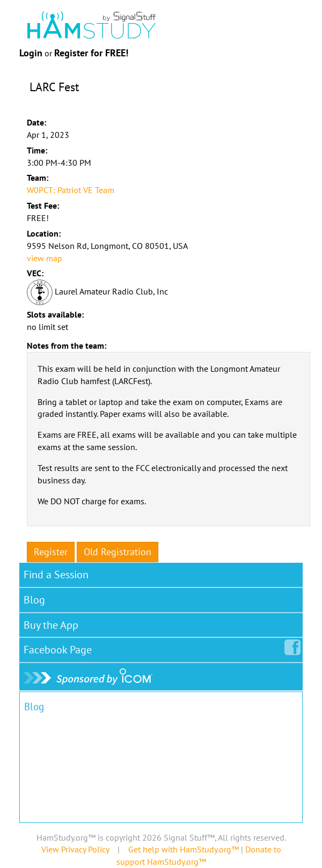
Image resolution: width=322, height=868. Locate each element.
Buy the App (51, 625)
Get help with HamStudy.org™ (184, 849)
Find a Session (56, 575)
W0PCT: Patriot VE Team (71, 190)
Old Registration (118, 552)
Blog (34, 600)
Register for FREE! (91, 53)
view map (45, 258)
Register (51, 552)
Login (31, 53)
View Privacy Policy (75, 849)
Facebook (60, 648)
